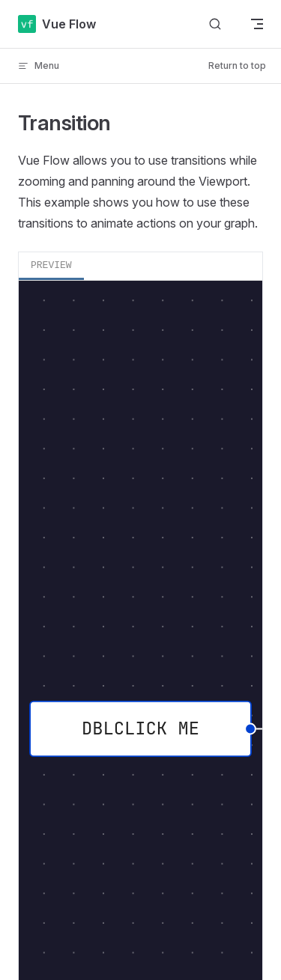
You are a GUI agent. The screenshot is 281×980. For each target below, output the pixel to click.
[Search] (215, 24)
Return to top (237, 66)
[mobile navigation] (257, 24)
